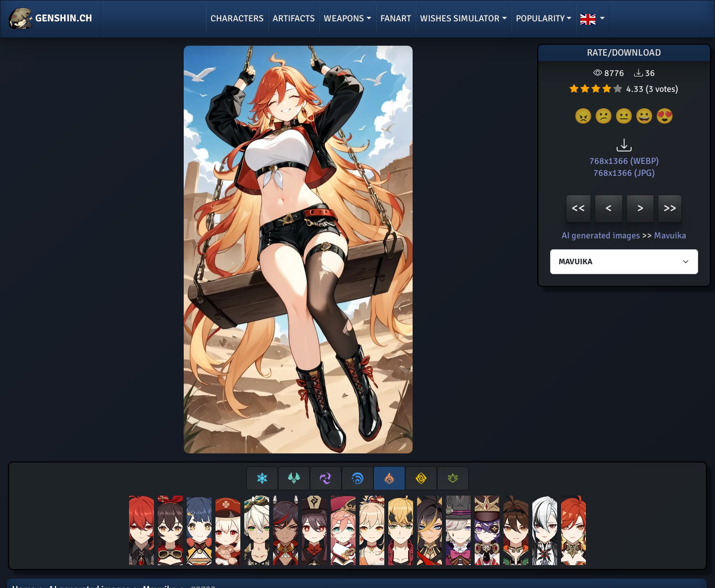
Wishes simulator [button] (460, 18)
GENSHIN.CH (50, 19)
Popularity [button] (540, 18)
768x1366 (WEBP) (624, 161)
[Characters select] (624, 262)
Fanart (396, 18)
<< (578, 208)
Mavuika (670, 235)
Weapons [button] (344, 18)
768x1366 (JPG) (624, 173)
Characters (237, 18)
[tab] (262, 478)
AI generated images (601, 235)
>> (670, 208)
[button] (593, 19)
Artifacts (294, 18)
